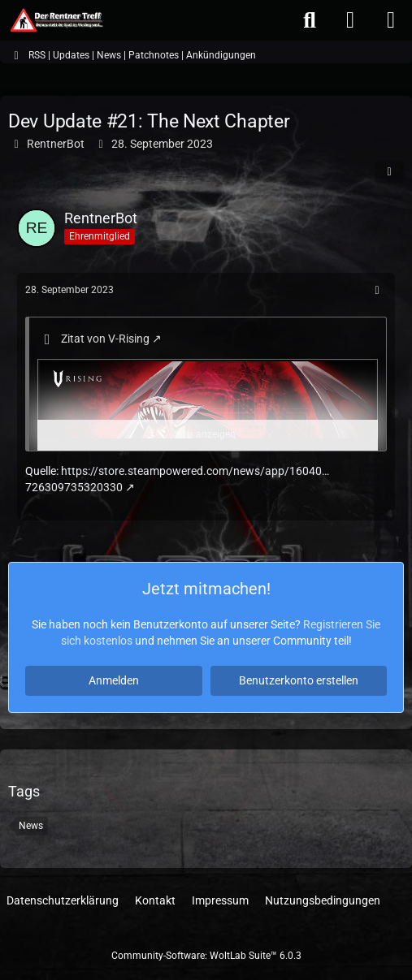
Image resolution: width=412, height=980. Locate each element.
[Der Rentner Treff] (56, 20)
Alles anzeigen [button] (204, 434)
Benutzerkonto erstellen (299, 680)
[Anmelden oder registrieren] (350, 20)
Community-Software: (206, 956)
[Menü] (391, 20)
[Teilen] (389, 172)
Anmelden (114, 680)
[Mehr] (377, 290)
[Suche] (310, 20)
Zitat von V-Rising (105, 339)
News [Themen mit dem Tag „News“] (31, 826)
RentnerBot (56, 144)
